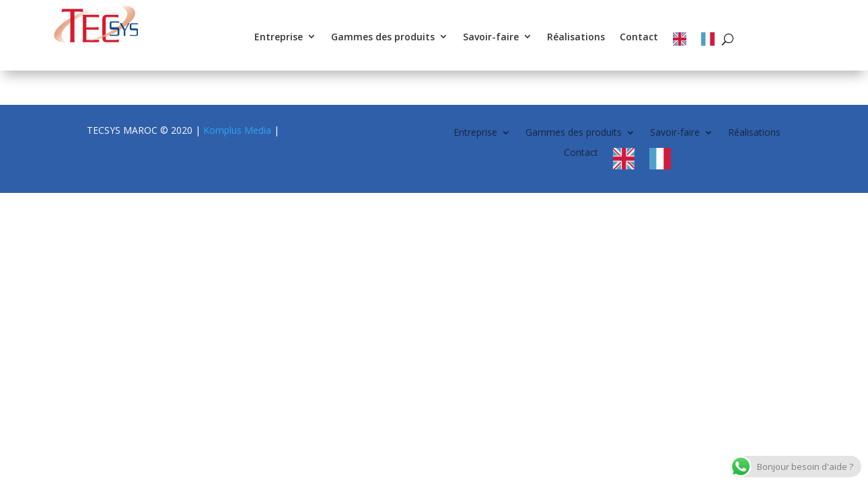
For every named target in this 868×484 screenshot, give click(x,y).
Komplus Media (237, 130)
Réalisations (576, 38)
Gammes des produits (383, 38)
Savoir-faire (491, 38)
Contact (639, 38)
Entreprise (279, 38)
